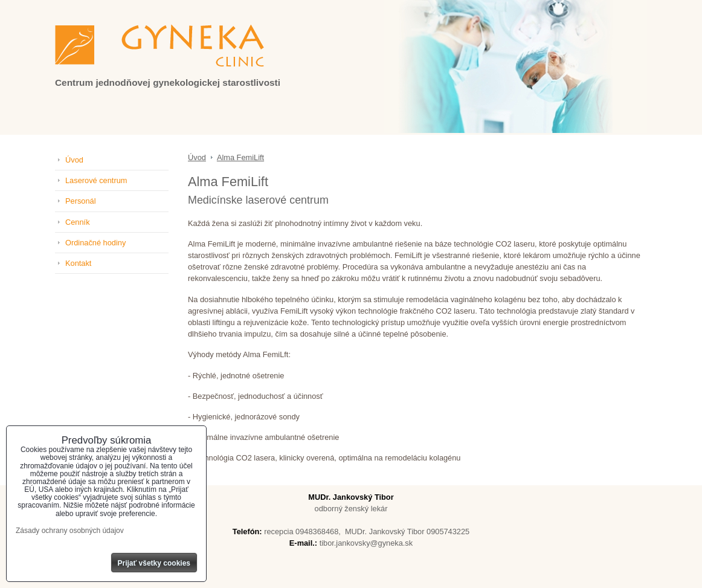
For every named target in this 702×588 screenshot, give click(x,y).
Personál (81, 201)
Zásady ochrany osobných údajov (70, 531)
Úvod (74, 160)
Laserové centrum (96, 180)
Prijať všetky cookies (154, 563)
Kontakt (78, 263)
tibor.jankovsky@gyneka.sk (366, 543)
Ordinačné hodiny (95, 243)
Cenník (78, 222)
